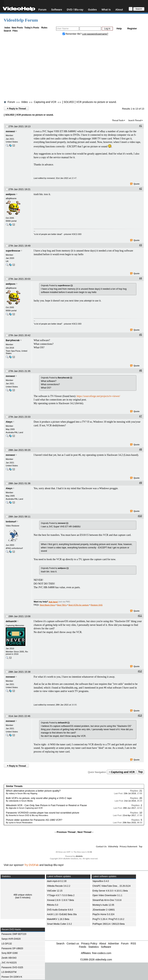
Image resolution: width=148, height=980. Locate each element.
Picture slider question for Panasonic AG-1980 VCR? (34, 820)
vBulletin (79, 856)
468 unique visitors (23, 895)
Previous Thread (66, 832)
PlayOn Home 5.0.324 (103, 914)
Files (15, 31)
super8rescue (13, 251)
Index (7, 28)
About (119, 9)
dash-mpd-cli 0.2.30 (57, 881)
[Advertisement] (74, 69)
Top (141, 772)
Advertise (113, 943)
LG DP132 (7, 944)
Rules (44, 28)
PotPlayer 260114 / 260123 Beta (109, 924)
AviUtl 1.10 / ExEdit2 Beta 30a (62, 914)
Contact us (73, 943)
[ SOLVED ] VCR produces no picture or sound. (89, 102)
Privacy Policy (89, 943)
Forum (42, 9)
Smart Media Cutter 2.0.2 (59, 924)
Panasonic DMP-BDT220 (14, 934)
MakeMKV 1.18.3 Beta (58, 919)
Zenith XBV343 (9, 958)
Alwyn (9, 422)
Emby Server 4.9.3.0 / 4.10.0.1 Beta (110, 891)
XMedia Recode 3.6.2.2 (59, 886)
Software (57, 9)
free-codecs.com (102, 953)
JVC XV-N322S (9, 963)
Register (132, 28)
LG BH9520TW (9, 972)
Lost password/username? (95, 34)
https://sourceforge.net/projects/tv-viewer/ (98, 396)
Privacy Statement (128, 846)
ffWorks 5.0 (53, 905)
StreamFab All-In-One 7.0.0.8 (107, 900)
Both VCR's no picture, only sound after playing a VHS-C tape (39, 798)
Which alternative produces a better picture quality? (33, 791)
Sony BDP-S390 (10, 953)
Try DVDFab (32, 865)
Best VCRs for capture (79, 605)
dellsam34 (11, 621)
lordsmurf (11, 522)
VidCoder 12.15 (55, 891)
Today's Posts (32, 28)
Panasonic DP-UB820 (12, 948)
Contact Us (101, 846)
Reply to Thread (16, 108)
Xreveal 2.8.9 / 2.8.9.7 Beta (60, 900)
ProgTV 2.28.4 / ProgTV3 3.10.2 (108, 919)
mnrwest (10, 131)
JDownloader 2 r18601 (104, 910)
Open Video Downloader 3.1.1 (107, 895)
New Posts (17, 28)
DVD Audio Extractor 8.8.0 (60, 910)
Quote (135, 184)
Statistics (93, 947)
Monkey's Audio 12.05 (103, 905)
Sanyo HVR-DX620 (11, 939)
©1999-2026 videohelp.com (96, 960)
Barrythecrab (13, 340)
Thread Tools (118, 120)
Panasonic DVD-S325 (12, 967)
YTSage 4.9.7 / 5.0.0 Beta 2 (61, 895)
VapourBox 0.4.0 (101, 881)
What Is (106, 9)
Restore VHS (97, 605)
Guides (92, 9)
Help (119, 28)
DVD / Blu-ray (75, 9)
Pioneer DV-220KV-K (12, 977)
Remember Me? (72, 34)
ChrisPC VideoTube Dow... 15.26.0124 (111, 886)
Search (7, 31)
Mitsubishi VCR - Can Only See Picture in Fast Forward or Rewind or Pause (46, 805)
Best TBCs (62, 605)
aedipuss (11, 194)
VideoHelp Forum (21, 20)
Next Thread (84, 832)
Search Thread (135, 120)
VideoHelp (113, 846)
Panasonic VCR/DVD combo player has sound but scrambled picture (43, 813)
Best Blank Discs (48, 605)
